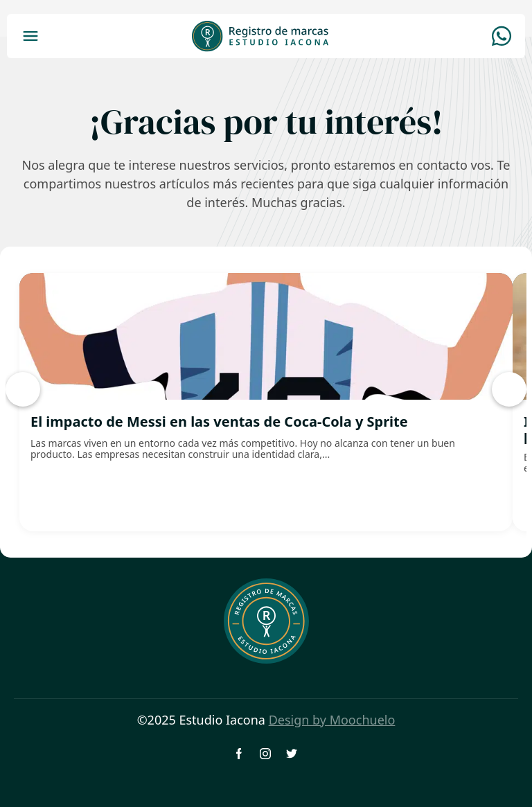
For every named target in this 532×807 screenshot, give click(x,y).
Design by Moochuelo (332, 720)
